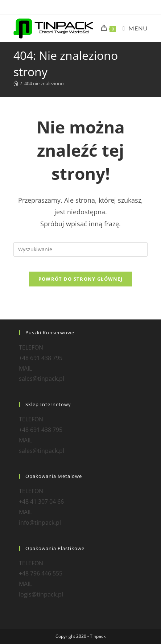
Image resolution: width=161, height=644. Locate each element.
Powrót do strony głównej (80, 279)
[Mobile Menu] (132, 28)
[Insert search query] (80, 249)
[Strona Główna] (16, 83)
